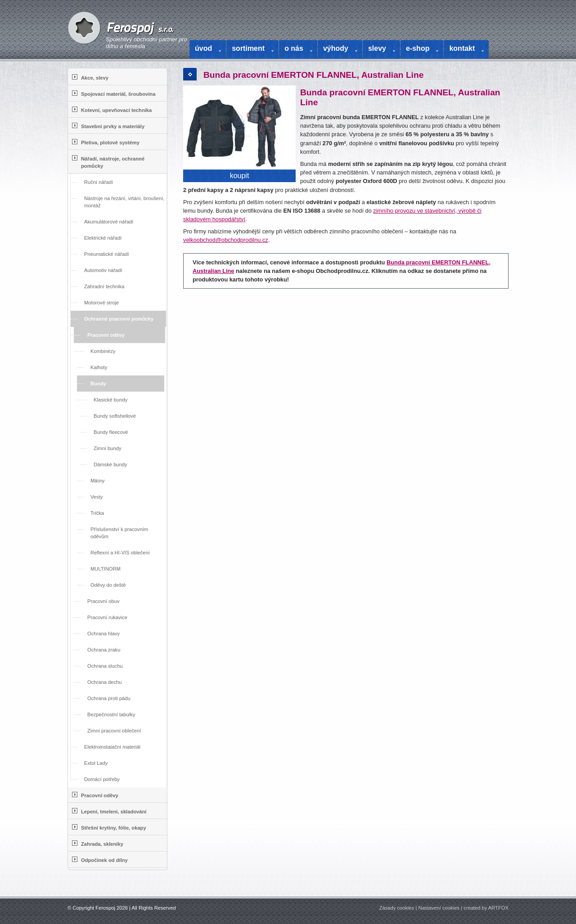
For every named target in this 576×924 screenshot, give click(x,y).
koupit (240, 176)
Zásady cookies (397, 908)
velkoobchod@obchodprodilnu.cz (226, 240)
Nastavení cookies (439, 908)
